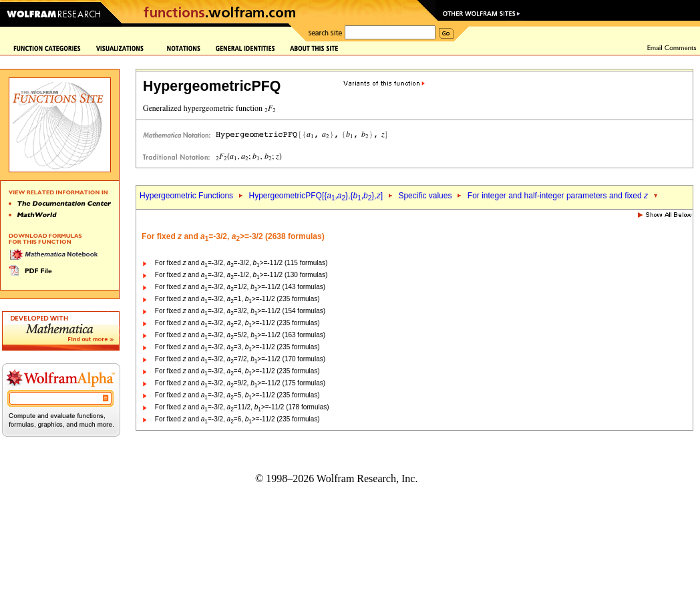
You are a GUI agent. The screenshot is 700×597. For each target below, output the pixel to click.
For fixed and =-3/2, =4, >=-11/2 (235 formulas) (237, 371)
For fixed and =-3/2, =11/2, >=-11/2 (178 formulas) (242, 407)
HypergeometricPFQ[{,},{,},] (316, 196)
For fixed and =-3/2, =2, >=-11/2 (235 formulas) (237, 323)
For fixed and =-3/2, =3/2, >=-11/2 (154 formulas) (240, 311)
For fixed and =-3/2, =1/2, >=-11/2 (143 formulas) (240, 287)
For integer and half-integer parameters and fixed (558, 196)
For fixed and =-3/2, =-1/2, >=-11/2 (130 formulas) (241, 275)
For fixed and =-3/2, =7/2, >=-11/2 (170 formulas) (240, 359)
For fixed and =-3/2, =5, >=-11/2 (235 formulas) (237, 395)
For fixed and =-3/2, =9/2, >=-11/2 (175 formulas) (240, 383)
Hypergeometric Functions (186, 196)
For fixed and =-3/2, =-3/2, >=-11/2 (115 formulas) (241, 263)
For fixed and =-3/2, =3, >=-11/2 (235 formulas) (237, 347)
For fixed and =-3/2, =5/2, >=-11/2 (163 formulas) (240, 335)
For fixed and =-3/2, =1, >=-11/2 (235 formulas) (237, 299)
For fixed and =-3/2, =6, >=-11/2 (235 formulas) (237, 419)
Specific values (425, 196)
